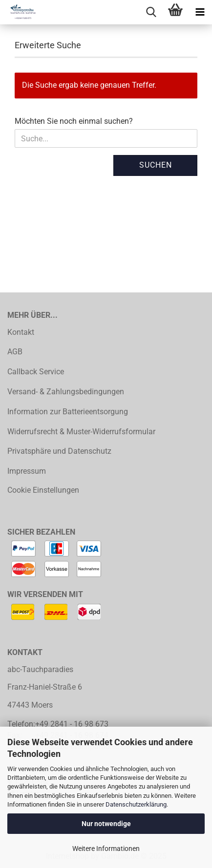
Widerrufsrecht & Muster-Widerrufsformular (81, 432)
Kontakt (21, 332)
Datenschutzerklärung (136, 804)
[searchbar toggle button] (151, 12)
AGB (15, 352)
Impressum (27, 471)
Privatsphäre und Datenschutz (59, 451)
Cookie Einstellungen (43, 490)
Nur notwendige (106, 824)
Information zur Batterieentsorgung (68, 412)
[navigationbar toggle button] (200, 12)
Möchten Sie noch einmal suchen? (74, 121)
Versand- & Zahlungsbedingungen (66, 392)
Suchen (156, 165)
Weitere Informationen (106, 849)
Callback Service (36, 372)
